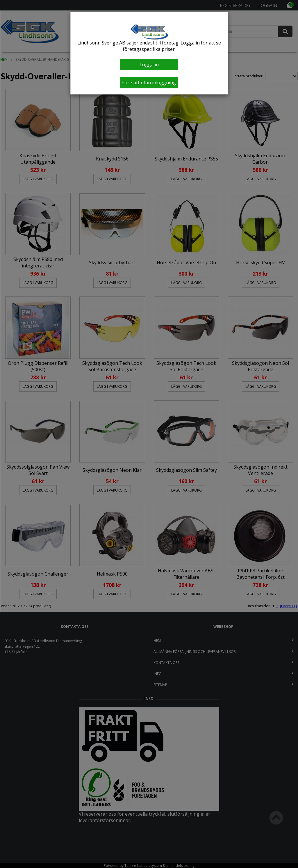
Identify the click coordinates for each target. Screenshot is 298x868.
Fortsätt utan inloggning (149, 83)
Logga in (149, 65)
